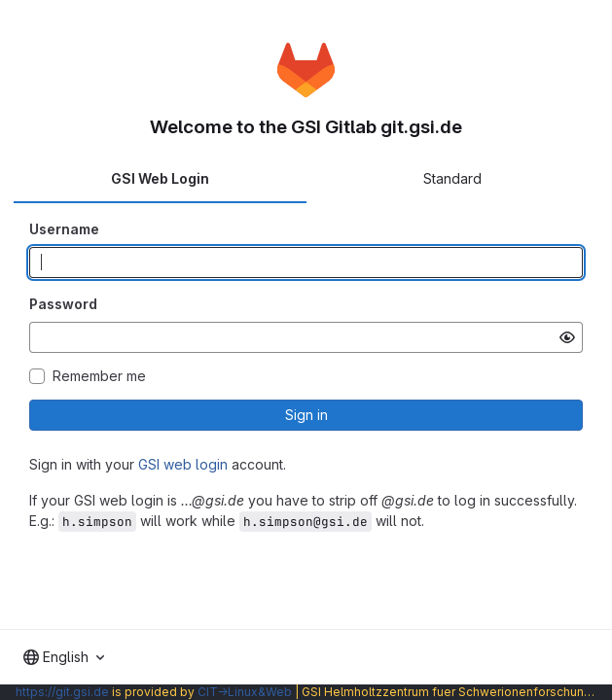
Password (63, 304)
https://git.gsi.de (62, 692)
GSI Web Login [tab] (160, 178)
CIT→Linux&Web (245, 692)
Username (64, 229)
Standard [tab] (452, 178)
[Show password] (567, 337)
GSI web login (183, 464)
